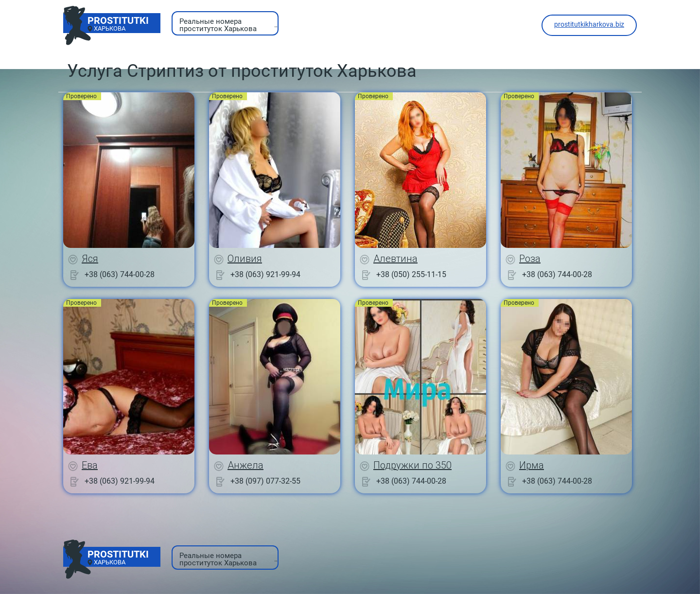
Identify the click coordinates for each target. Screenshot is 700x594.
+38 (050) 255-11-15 (411, 274)
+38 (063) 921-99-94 (265, 274)
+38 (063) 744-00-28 (120, 274)
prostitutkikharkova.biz (589, 24)
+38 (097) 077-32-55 (265, 481)
